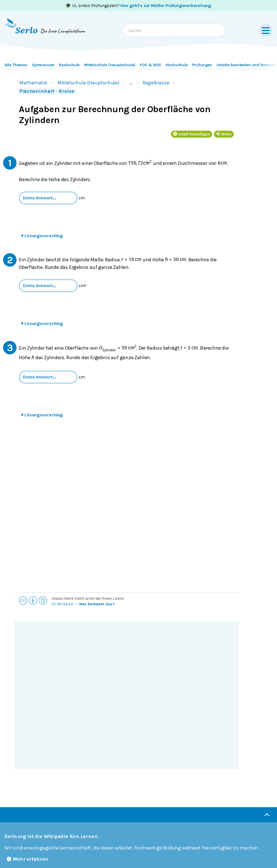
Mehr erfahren (28, 859)
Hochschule (177, 65)
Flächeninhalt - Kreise (47, 91)
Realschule (69, 65)
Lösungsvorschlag (42, 236)
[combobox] (174, 30)
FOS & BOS (150, 65)
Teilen (224, 134)
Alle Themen (16, 65)
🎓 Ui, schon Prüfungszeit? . (138, 5)
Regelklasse (156, 83)
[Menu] (266, 30)
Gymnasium (43, 65)
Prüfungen (202, 65)
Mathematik (33, 83)
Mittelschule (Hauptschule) (110, 65)
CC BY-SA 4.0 (63, 604)
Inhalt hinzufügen (192, 134)
